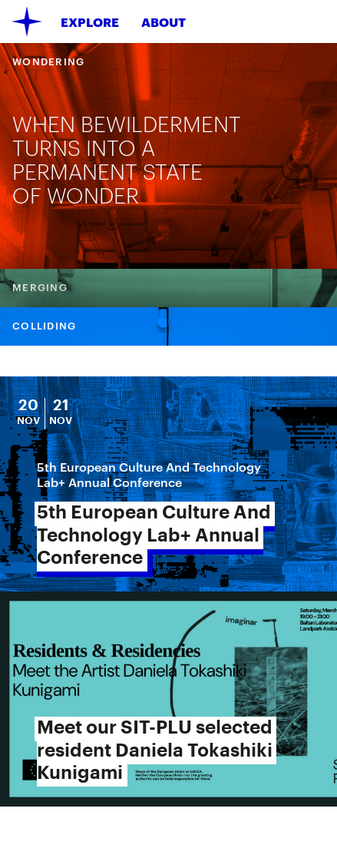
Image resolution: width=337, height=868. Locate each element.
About (164, 22)
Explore (90, 22)
